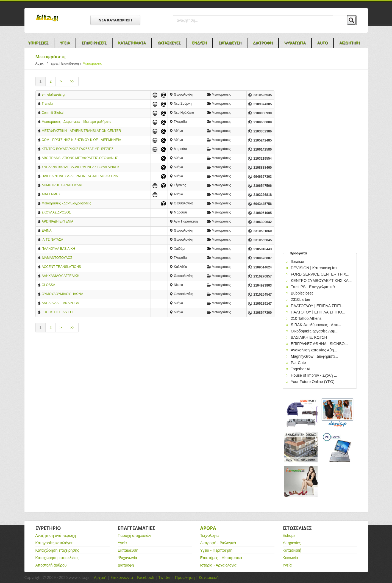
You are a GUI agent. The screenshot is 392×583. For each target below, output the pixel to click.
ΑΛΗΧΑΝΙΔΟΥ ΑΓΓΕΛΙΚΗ (61, 276)
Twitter (165, 577)
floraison (298, 262)
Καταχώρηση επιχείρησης (57, 550)
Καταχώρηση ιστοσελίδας (57, 558)
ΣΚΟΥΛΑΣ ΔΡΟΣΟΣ (56, 212)
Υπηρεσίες (292, 543)
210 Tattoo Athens (306, 318)
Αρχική (100, 577)
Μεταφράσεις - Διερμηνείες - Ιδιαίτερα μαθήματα (77, 122)
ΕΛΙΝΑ (47, 231)
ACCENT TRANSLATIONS (61, 267)
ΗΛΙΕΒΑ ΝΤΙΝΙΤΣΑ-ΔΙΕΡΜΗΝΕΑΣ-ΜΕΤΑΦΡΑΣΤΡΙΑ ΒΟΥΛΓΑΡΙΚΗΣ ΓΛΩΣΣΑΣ (80, 177)
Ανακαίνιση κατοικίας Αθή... (314, 350)
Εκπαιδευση (230, 43)
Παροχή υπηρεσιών (135, 535)
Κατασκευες (169, 43)
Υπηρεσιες (38, 43)
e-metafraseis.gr (54, 95)
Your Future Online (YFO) (313, 382)
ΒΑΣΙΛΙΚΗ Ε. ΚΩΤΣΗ (309, 337)
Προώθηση (185, 577)
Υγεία (122, 543)
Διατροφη (263, 43)
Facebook (146, 577)
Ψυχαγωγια (295, 43)
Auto (323, 43)
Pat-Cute (298, 363)
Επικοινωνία (122, 577)
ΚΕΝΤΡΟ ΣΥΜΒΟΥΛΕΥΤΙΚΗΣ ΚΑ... (321, 281)
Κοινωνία (290, 558)
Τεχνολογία (210, 535)
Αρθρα (208, 528)
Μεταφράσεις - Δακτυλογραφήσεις (66, 203)
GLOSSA (48, 285)
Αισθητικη (350, 43)
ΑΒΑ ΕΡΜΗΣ (51, 194)
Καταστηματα (132, 43)
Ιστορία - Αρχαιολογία (218, 565)
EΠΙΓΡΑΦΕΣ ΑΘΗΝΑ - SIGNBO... (319, 344)
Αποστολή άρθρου (51, 565)
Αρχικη (42, 63)
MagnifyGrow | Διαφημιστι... (314, 356)
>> (72, 81)
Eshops (289, 535)
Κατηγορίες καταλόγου (55, 543)
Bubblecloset (302, 293)
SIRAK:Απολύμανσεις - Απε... (316, 325)
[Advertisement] (155, 383)
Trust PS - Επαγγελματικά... (315, 287)
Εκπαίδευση (128, 550)
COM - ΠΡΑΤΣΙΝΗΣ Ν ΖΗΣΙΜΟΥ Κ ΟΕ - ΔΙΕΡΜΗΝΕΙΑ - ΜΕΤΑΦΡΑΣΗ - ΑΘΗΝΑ (82, 140)
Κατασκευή (292, 550)
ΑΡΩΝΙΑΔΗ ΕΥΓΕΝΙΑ (58, 221)
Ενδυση (199, 43)
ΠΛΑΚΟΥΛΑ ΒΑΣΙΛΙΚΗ (59, 249)
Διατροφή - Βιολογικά (218, 543)
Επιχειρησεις (94, 43)
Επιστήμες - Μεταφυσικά (221, 558)
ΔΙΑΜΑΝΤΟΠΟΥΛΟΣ (57, 258)
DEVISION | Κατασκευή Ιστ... (316, 268)
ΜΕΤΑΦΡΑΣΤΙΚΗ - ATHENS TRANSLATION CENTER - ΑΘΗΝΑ (82, 131)
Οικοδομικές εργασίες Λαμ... (315, 331)
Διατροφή (126, 565)
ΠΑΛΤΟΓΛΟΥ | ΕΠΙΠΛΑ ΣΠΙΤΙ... (318, 306)
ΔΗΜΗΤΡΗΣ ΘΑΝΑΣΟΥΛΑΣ (62, 185)
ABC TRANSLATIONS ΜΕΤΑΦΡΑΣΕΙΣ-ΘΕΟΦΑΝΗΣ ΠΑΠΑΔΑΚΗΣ (80, 158)
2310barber (301, 299)
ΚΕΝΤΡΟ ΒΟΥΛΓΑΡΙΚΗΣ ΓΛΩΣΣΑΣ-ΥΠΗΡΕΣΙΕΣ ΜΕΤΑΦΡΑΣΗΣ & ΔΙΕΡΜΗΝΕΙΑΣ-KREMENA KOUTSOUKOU (78, 149)
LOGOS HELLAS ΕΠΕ (58, 312)
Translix (48, 104)
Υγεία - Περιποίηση (216, 550)
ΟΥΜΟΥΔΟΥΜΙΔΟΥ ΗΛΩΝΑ (62, 294)
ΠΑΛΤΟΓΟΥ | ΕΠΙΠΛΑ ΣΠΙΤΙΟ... (318, 312)
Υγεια (65, 43)
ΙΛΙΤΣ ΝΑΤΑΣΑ (52, 240)
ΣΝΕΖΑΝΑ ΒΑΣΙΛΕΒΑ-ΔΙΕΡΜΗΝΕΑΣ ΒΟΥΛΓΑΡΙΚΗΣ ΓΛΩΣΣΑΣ (81, 167)
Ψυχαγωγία (128, 558)
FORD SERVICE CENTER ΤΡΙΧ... (320, 274)
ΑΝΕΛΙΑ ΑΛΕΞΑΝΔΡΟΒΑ (60, 303)
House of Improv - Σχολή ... (314, 375)
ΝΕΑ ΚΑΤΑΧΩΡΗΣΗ (115, 20)
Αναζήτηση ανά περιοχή (56, 535)
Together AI (301, 369)
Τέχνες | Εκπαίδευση (66, 63)
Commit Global (53, 113)
